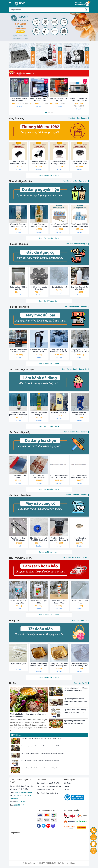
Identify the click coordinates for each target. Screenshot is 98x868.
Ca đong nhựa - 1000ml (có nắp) (18, 288)
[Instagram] (53, 826)
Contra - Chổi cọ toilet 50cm (80, 602)
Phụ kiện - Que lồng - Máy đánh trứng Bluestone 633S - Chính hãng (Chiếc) (18, 539)
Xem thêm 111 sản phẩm (48, 426)
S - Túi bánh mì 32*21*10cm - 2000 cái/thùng (39, 476)
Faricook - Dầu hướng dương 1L (39, 413)
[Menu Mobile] (10, 3)
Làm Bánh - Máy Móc (20, 495)
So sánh (19, 106)
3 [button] (52, 113)
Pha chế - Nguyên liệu (20, 181)
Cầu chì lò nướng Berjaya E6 (80, 539)
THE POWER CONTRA (20, 558)
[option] (49, 27)
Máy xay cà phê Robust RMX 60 (59, 99)
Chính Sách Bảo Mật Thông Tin (48, 783)
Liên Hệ (66, 786)
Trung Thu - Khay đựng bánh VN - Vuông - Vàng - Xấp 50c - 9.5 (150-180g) (39, 665)
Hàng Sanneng (16, 118)
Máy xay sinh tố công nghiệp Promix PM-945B (80, 351)
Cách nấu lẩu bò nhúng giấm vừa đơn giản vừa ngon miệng (41, 738)
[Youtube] (48, 826)
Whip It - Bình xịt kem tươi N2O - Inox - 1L (19, 99)
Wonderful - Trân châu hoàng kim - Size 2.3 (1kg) (18, 225)
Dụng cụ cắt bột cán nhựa (18, 476)
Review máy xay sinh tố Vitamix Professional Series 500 (40, 746)
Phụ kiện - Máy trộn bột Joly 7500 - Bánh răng (39, 539)
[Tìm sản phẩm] (46, 10)
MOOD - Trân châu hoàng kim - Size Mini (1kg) (39, 225)
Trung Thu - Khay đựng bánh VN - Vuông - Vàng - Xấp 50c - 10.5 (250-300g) (59, 665)
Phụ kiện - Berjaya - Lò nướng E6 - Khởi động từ (59, 539)
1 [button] (46, 113)
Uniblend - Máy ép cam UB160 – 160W (39, 351)
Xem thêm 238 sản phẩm (48, 238)
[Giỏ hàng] (87, 4)
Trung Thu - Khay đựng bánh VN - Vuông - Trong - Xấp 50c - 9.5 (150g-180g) (80, 665)
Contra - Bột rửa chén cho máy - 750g (18, 602)
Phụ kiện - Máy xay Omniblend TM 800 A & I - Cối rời (59, 351)
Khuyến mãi (16, 735)
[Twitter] (44, 826)
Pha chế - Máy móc (19, 307)
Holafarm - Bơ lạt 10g (59, 412)
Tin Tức (13, 683)
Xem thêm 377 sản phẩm (48, 301)
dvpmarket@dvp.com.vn (24, 792)
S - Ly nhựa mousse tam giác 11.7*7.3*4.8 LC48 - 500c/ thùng (59, 476)
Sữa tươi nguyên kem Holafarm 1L (80, 413)
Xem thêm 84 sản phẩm (48, 678)
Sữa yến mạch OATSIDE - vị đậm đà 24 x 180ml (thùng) (80, 225)
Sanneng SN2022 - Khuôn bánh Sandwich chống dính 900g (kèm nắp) (39, 163)
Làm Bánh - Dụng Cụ (20, 432)
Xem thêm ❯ (79, 118)
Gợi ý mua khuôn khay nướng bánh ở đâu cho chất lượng (40, 761)
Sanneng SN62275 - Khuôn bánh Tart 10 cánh (80, 163)
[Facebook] (39, 826)
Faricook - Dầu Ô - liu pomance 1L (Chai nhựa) (18, 413)
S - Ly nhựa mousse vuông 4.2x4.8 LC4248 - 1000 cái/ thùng (80, 476)
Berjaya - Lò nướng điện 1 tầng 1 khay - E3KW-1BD (79, 99)
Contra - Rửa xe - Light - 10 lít (39, 602)
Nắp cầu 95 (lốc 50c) (59, 287)
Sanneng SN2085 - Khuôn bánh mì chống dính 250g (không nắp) (18, 163)
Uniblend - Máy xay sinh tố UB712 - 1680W (18, 351)
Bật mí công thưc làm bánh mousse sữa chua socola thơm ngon (43, 753)
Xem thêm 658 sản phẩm (48, 489)
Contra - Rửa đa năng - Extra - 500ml (59, 602)
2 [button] (49, 113)
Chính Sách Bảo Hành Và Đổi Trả (49, 786)
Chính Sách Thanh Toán (45, 790)
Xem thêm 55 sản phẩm (48, 552)
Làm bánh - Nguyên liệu (21, 370)
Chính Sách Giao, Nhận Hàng (47, 793)
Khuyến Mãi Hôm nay (24, 74)
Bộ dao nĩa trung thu (18, 664)
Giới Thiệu (67, 783)
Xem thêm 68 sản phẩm (48, 364)
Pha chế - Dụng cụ (18, 244)
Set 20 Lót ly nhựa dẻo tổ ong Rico (39, 288)
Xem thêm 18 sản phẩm (48, 615)
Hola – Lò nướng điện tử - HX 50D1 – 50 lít (39, 99)
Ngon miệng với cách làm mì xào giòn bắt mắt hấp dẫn (40, 768)
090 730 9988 (18, 796)
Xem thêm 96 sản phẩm (48, 176)
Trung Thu (14, 621)
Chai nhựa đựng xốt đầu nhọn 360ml (80, 288)
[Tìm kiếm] (86, 10)
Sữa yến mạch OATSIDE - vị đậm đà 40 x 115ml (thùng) (59, 225)
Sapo (73, 863)
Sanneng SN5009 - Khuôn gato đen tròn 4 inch (59, 163)
